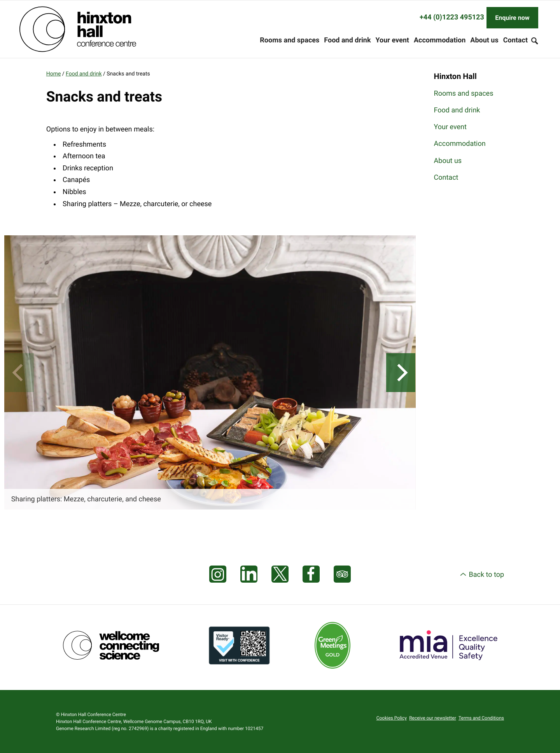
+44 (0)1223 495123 (452, 17)
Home (54, 74)
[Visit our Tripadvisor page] (342, 574)
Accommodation (440, 40)
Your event (392, 40)
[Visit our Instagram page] (218, 574)
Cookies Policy (392, 718)
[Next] (401, 373)
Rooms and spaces (290, 40)
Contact (515, 40)
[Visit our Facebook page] (311, 574)
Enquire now (512, 18)
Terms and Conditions (481, 718)
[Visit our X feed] (280, 574)
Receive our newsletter (433, 718)
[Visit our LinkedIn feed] (249, 574)
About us (484, 40)
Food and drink (347, 40)
